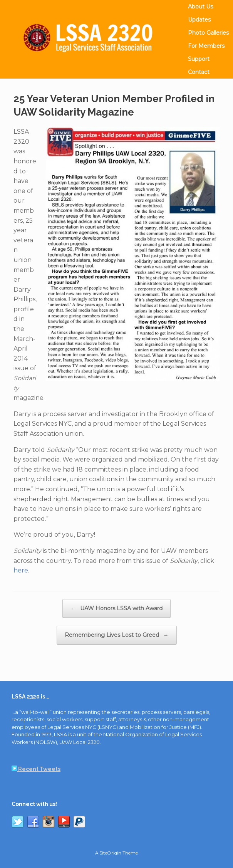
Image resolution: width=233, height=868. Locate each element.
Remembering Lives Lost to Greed (117, 635)
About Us (200, 7)
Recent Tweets (36, 769)
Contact (199, 72)
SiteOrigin (110, 853)
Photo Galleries (208, 33)
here (21, 570)
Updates (199, 20)
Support (199, 59)
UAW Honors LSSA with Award (117, 609)
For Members (206, 46)
